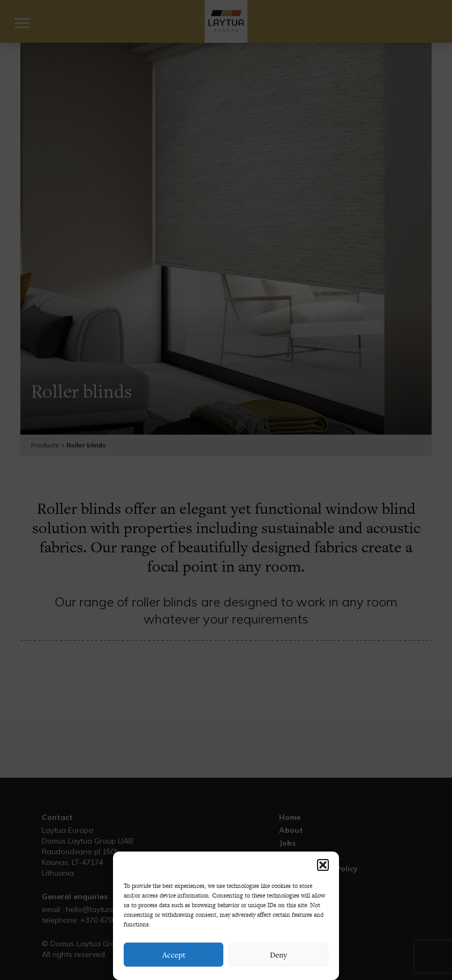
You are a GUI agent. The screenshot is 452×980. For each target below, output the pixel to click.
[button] (323, 865)
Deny (278, 955)
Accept (174, 955)
